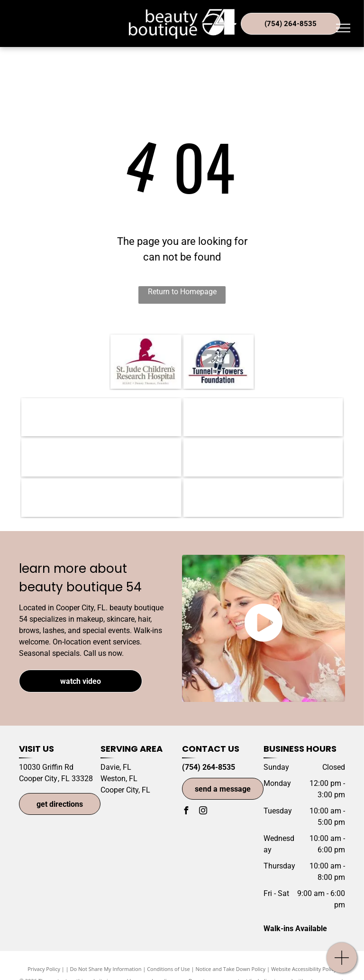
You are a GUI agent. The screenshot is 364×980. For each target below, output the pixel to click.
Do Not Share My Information (106, 969)
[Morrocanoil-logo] (101, 417)
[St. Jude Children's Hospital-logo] (146, 362)
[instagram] (203, 812)
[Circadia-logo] (101, 498)
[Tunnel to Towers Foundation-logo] (219, 362)
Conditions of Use (168, 969)
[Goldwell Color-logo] (263, 417)
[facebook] (186, 812)
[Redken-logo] (101, 457)
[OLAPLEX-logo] (263, 498)
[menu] (343, 28)
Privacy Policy (44, 969)
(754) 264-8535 (209, 767)
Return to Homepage (182, 292)
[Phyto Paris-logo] (263, 457)
